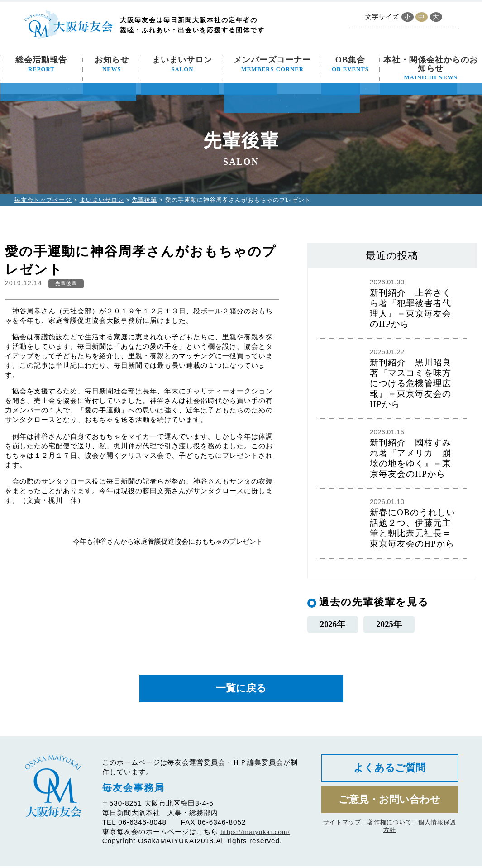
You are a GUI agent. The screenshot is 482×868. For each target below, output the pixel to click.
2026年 (332, 625)
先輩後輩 (144, 200)
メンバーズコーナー (272, 64)
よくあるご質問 (389, 770)
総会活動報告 (41, 64)
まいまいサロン (182, 64)
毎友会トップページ (43, 200)
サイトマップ (342, 827)
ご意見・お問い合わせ (389, 803)
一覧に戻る (241, 690)
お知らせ (112, 64)
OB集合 (350, 64)
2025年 (389, 625)
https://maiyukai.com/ (255, 833)
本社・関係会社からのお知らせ (431, 68)
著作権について (390, 827)
